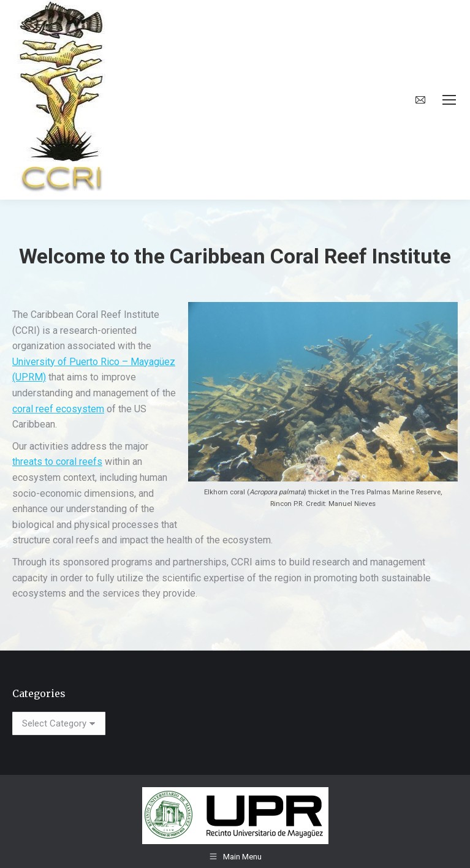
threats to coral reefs (57, 462)
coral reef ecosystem (58, 409)
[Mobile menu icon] (449, 100)
